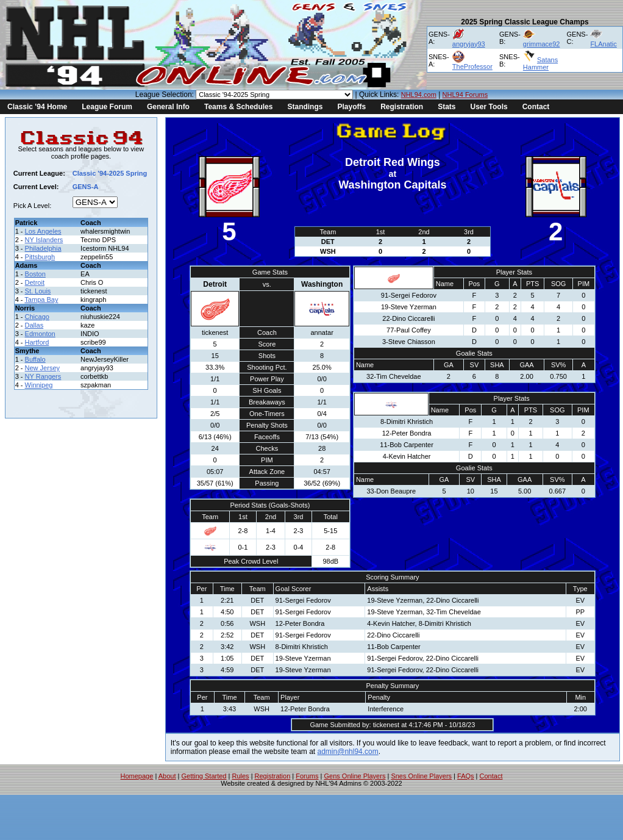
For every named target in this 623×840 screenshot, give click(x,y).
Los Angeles (43, 231)
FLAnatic (603, 44)
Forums (307, 776)
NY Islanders (44, 240)
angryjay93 (469, 44)
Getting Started (204, 776)
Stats (447, 107)
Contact (536, 107)
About (167, 776)
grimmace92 (542, 44)
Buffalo (35, 359)
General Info (168, 107)
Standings (305, 107)
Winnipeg (39, 385)
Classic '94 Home (37, 107)
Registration (402, 107)
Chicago (37, 317)
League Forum (107, 107)
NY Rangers (43, 376)
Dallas (34, 325)
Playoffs (351, 107)
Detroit (35, 282)
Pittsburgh (40, 257)
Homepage (137, 776)
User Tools (489, 107)
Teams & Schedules (239, 107)
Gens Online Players (355, 776)
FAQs (466, 776)
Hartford (37, 342)
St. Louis (38, 291)
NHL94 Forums (465, 95)
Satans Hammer (540, 63)
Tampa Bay (41, 300)
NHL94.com (419, 95)
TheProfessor (472, 66)
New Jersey (42, 368)
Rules (240, 776)
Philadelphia (43, 248)
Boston (35, 274)
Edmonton (40, 334)
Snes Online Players (421, 776)
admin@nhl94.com (348, 752)
